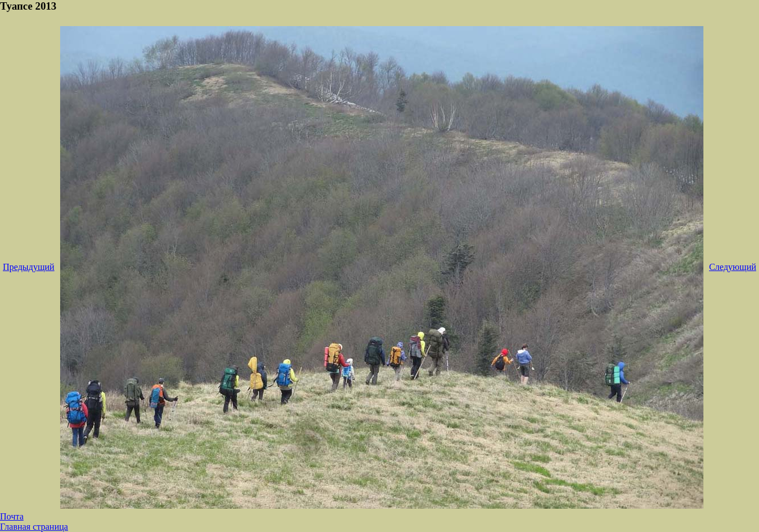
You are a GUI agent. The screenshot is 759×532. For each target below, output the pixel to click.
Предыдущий (29, 267)
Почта (12, 516)
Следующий (733, 267)
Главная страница (34, 527)
